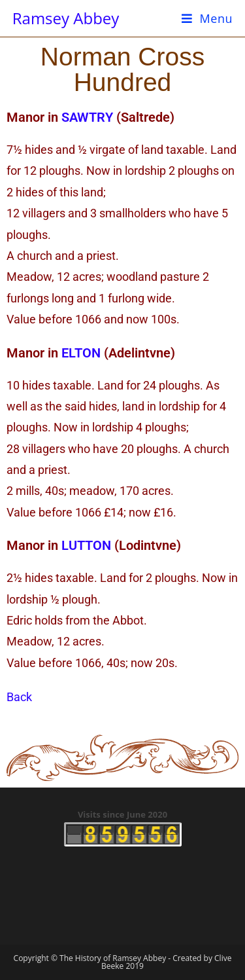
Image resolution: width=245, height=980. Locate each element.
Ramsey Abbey (66, 18)
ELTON (81, 353)
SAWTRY (87, 117)
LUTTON (86, 545)
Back (19, 697)
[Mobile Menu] (207, 18)
